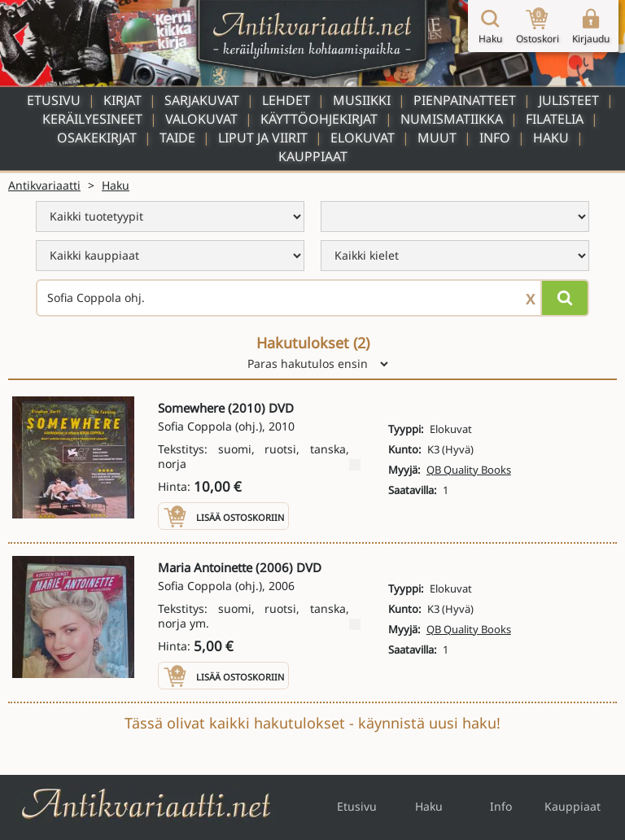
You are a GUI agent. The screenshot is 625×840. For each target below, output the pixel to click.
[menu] (170, 217)
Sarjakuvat (202, 100)
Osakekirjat (97, 138)
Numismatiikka (452, 119)
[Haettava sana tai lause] (312, 298)
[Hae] (565, 298)
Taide (177, 138)
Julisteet (569, 100)
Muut (437, 138)
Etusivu (54, 100)
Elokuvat (363, 138)
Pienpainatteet (465, 100)
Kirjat (122, 100)
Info (495, 138)
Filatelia (555, 119)
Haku (551, 138)
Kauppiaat (313, 156)
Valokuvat (201, 119)
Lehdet (286, 100)
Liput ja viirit (263, 138)
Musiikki (362, 100)
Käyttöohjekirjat (319, 119)
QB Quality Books (469, 470)
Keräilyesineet (92, 119)
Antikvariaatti (44, 185)
